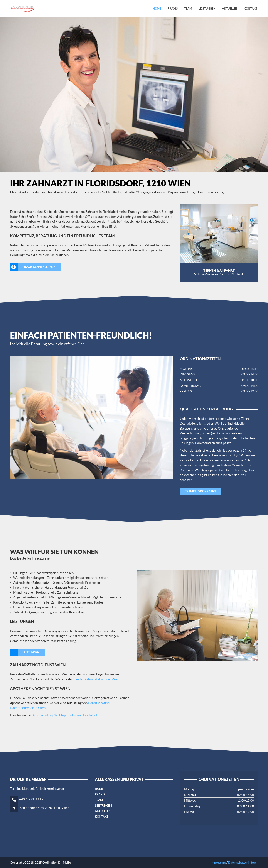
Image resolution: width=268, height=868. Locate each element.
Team (188, 8)
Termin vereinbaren (201, 491)
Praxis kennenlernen (33, 267)
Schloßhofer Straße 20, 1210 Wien (45, 808)
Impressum (218, 862)
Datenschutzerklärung (243, 862)
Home (157, 8)
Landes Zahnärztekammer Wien (96, 679)
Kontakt (251, 8)
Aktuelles (230, 8)
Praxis (173, 8)
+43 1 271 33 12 (31, 799)
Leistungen (207, 8)
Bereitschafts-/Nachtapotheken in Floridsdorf (64, 715)
